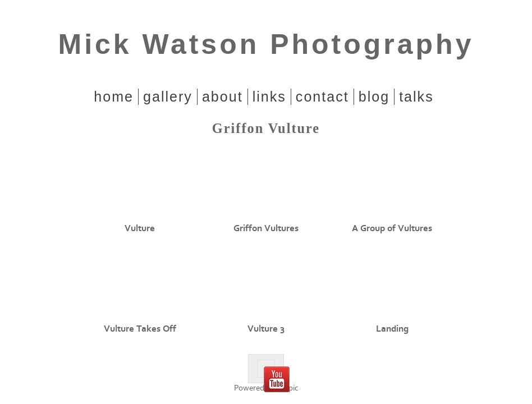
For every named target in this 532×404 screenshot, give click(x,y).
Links (269, 97)
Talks (416, 97)
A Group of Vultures (392, 228)
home (114, 97)
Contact (322, 97)
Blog (374, 97)
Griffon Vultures (266, 228)
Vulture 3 (266, 329)
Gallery (168, 97)
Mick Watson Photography (266, 44)
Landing (392, 329)
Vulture (140, 228)
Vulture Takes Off (140, 329)
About (223, 97)
